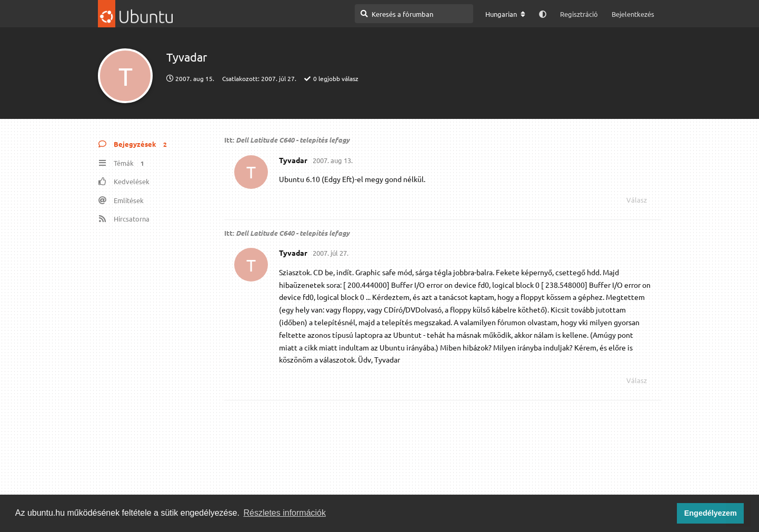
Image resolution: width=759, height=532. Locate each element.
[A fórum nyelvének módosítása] (505, 14)
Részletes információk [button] (285, 513)
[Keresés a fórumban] (414, 14)
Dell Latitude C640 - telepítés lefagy (293, 140)
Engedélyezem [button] (711, 513)
